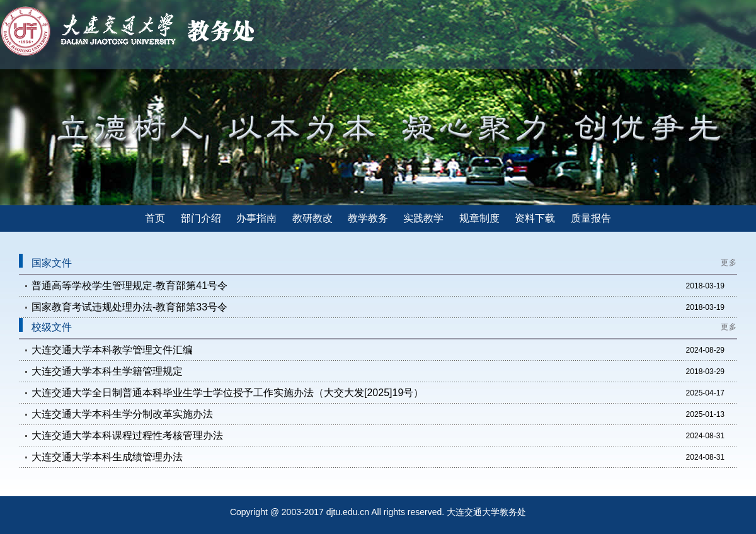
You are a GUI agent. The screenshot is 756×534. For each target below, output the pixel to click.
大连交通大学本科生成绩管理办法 (107, 457)
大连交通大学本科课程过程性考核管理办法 (127, 435)
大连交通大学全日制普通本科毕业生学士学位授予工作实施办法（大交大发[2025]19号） (227, 393)
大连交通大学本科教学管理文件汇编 (112, 350)
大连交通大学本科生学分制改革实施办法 (122, 414)
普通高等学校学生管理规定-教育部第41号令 (129, 286)
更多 (729, 263)
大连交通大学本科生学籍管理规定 (107, 371)
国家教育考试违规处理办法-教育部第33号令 (129, 307)
